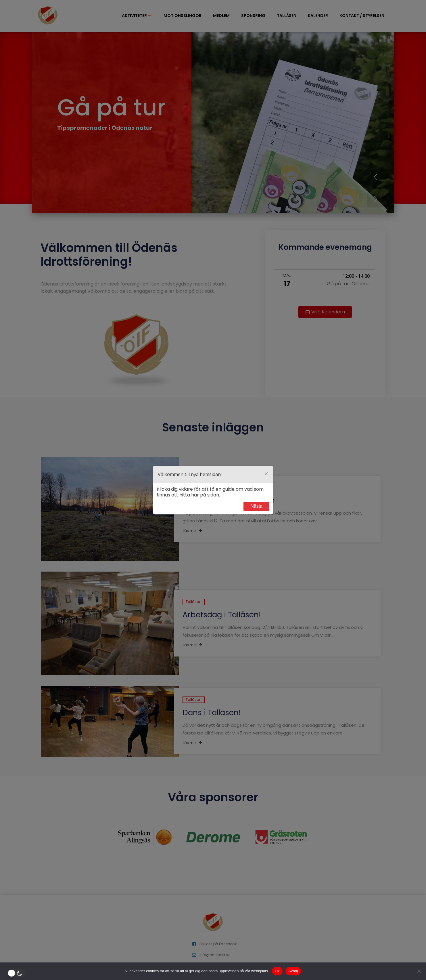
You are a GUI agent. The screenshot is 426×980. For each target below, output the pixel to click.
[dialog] (213, 490)
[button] (17, 973)
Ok (277, 971)
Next (256, 506)
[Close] (266, 474)
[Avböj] (419, 971)
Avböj (293, 971)
